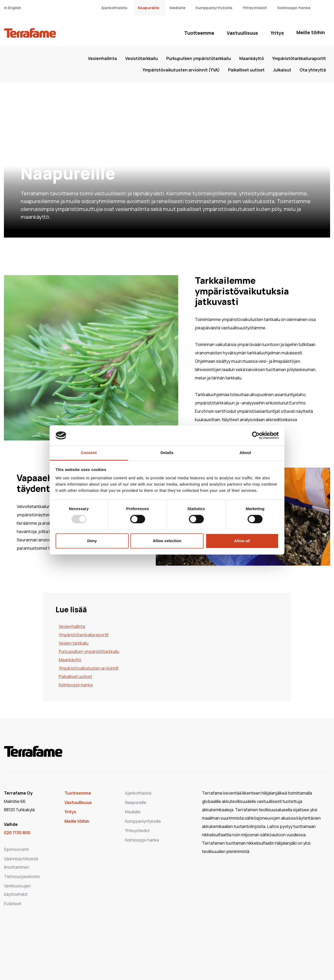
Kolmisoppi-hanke (294, 8)
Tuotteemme (199, 33)
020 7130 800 (17, 833)
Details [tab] (167, 453)
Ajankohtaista (114, 8)
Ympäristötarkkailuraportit (299, 58)
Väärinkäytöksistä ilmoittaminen (21, 863)
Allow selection (167, 541)
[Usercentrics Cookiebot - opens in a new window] (256, 435)
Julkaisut (282, 70)
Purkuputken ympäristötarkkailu (199, 58)
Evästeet (13, 904)
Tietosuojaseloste (22, 876)
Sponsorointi (16, 849)
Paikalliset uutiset (246, 70)
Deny (92, 541)
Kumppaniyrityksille (214, 8)
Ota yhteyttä (313, 70)
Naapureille (148, 8)
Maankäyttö (252, 58)
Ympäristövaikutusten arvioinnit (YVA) (181, 70)
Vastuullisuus (242, 33)
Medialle (177, 8)
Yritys (277, 33)
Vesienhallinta (102, 58)
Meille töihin (311, 32)
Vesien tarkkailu (74, 643)
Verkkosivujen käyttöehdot (17, 890)
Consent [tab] (89, 453)
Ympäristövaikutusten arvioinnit (89, 668)
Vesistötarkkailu (142, 58)
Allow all (242, 541)
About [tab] (245, 453)
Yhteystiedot (255, 8)
